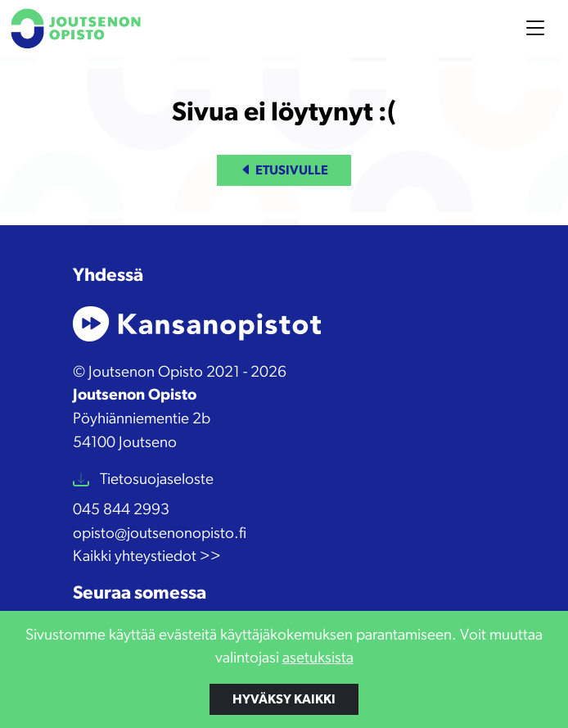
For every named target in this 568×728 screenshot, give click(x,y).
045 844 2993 (121, 510)
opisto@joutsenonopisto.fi (160, 534)
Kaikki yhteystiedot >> (147, 556)
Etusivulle (284, 170)
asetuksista (318, 658)
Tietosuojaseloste (155, 479)
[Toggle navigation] (535, 29)
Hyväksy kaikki (284, 699)
